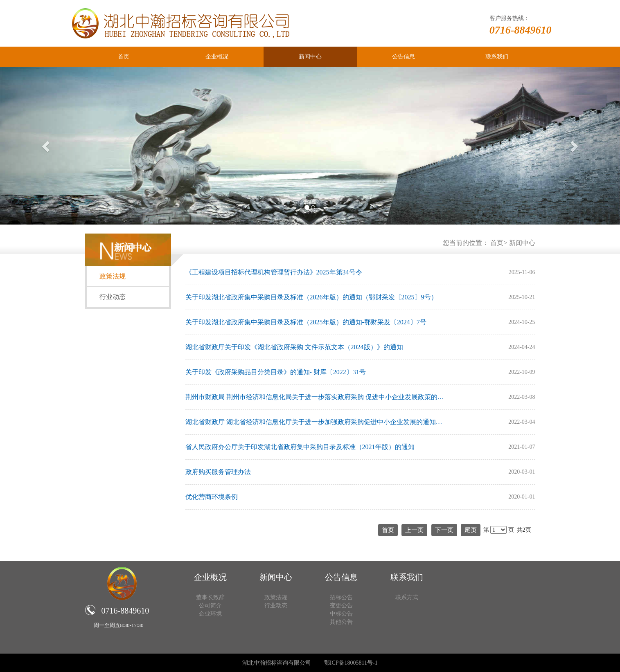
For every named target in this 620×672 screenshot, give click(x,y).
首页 (124, 57)
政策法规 (113, 276)
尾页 (471, 530)
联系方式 (407, 597)
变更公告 (341, 606)
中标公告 (341, 614)
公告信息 (404, 57)
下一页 (444, 530)
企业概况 (217, 57)
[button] (46, 146)
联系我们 (497, 57)
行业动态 (113, 297)
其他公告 (341, 622)
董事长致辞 (210, 597)
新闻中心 (310, 57)
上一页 (414, 530)
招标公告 (341, 597)
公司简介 (210, 606)
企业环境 (210, 614)
